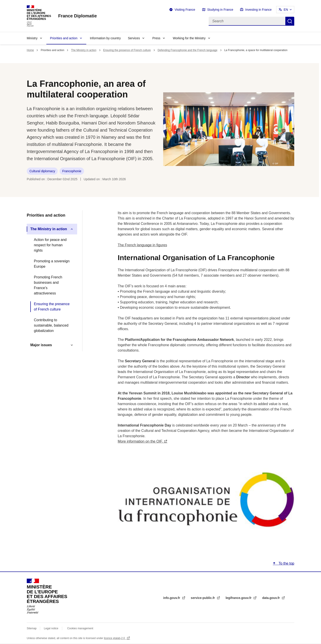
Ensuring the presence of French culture (127, 50)
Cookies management (80, 628)
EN (286, 10)
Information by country (105, 38)
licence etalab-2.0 (115, 638)
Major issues (41, 345)
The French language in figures (142, 245)
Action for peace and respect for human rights (50, 245)
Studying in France (220, 10)
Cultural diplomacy (42, 171)
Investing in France (258, 10)
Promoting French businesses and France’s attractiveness (48, 285)
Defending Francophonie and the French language (187, 50)
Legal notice (51, 628)
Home (30, 50)
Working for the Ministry (189, 38)
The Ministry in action (84, 50)
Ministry (32, 38)
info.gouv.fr (172, 598)
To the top (286, 563)
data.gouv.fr (271, 598)
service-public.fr (203, 598)
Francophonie (72, 171)
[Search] (247, 21)
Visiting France (185, 10)
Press (156, 38)
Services (134, 38)
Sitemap (32, 628)
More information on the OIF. (140, 441)
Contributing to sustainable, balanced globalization (51, 325)
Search (290, 21)
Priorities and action (64, 38)
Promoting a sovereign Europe (52, 264)
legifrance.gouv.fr (239, 598)
